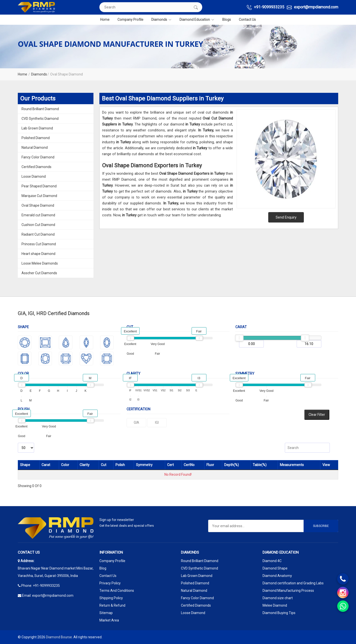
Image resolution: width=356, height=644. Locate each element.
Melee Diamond (275, 605)
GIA (136, 422)
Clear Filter (317, 415)
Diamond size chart (278, 598)
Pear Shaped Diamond (39, 186)
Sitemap (106, 613)
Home (105, 20)
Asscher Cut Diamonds (39, 273)
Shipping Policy (111, 598)
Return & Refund (112, 605)
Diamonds (161, 20)
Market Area (109, 620)
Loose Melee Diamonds (40, 263)
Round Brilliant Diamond (40, 109)
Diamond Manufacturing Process (288, 591)
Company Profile (130, 20)
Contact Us (247, 20)
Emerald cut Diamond (38, 215)
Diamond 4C (272, 561)
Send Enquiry (286, 217)
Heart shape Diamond (38, 254)
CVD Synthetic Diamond (40, 119)
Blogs (227, 20)
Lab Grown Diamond (37, 128)
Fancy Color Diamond (38, 157)
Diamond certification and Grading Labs (293, 583)
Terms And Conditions (117, 591)
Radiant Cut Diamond (38, 234)
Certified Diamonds (36, 167)
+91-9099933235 (266, 7)
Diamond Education (197, 20)
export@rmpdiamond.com (312, 7)
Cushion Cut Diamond (38, 225)
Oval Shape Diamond (38, 205)
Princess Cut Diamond (39, 244)
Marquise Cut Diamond (39, 196)
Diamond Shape (275, 568)
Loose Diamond (34, 176)
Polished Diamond (36, 138)
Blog (103, 568)
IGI (157, 422)
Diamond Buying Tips (279, 613)
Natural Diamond (35, 148)
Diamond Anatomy (277, 576)
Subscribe (321, 526)
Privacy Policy (110, 583)
